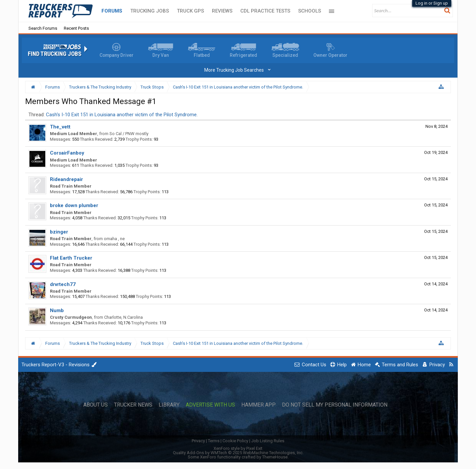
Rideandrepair (66, 179)
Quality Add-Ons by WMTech (238, 453)
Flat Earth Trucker (71, 258)
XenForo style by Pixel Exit (238, 448)
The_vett (60, 127)
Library (169, 405)
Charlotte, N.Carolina (123, 317)
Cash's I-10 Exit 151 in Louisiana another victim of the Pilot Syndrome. (122, 115)
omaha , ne (114, 239)
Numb (57, 310)
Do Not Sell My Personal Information (335, 405)
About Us (96, 405)
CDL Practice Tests (265, 11)
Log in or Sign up (432, 3)
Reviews (222, 11)
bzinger (59, 232)
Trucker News (133, 405)
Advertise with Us (210, 405)
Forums (112, 11)
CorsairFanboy (67, 153)
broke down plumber (74, 205)
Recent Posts (76, 28)
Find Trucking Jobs (55, 54)
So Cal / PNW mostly (129, 134)
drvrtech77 (63, 284)
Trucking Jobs (150, 11)
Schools (310, 11)
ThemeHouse (275, 457)
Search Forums (43, 28)
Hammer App (258, 405)
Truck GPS (190, 11)
